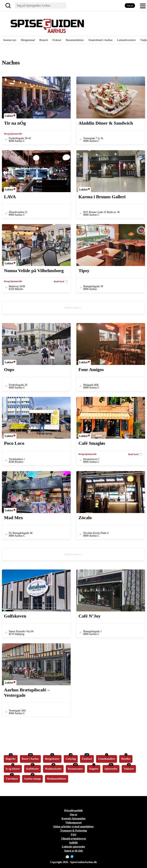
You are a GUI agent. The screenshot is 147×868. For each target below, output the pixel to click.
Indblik (73, 843)
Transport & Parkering (73, 831)
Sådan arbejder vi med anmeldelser (73, 827)
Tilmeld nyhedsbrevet (73, 839)
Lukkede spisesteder (73, 847)
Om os (74, 815)
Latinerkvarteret (126, 40)
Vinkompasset (73, 823)
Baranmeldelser (75, 40)
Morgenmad (28, 40)
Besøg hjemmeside (13, 134)
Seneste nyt (10, 40)
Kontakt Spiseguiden (74, 819)
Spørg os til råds (73, 851)
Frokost (57, 40)
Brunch (44, 40)
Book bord (59, 281)
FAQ (74, 835)
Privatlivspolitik (73, 810)
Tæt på (130, 6)
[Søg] (9, 6)
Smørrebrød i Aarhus (100, 40)
